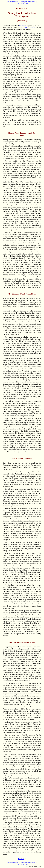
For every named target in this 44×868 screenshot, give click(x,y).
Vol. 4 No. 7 (23, 26)
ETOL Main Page (22, 3)
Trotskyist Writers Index (28, 2)
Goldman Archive (13, 2)
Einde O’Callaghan (29, 27)
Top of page (22, 859)
